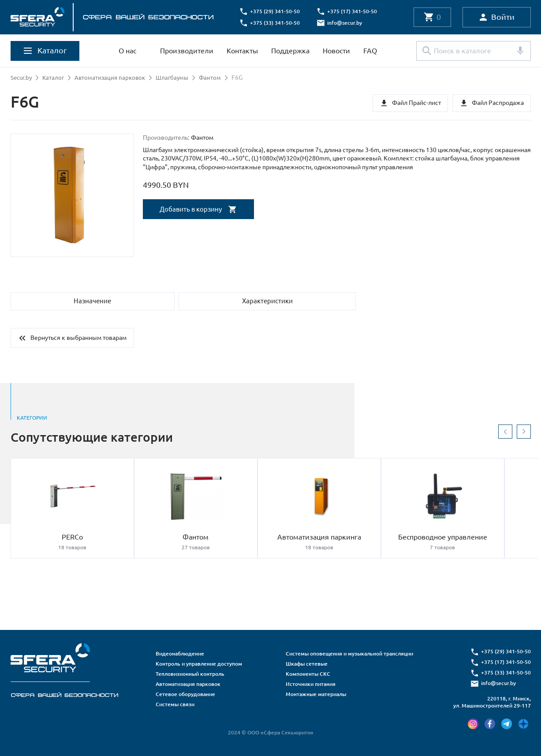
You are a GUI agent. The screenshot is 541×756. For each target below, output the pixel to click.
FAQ (370, 51)
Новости (336, 51)
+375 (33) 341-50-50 (278, 23)
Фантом (217, 78)
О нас (127, 51)
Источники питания (311, 684)
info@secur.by (347, 23)
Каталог (55, 78)
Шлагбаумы (178, 78)
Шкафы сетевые (307, 664)
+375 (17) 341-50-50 (355, 11)
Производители (187, 51)
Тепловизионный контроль (190, 674)
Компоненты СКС (308, 674)
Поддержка (290, 51)
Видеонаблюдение (180, 654)
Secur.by (22, 78)
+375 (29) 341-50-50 (278, 11)
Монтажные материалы (316, 694)
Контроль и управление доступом (199, 664)
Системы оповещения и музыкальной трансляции (349, 654)
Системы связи (175, 704)
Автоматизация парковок (114, 78)
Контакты (242, 51)
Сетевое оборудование (185, 694)
